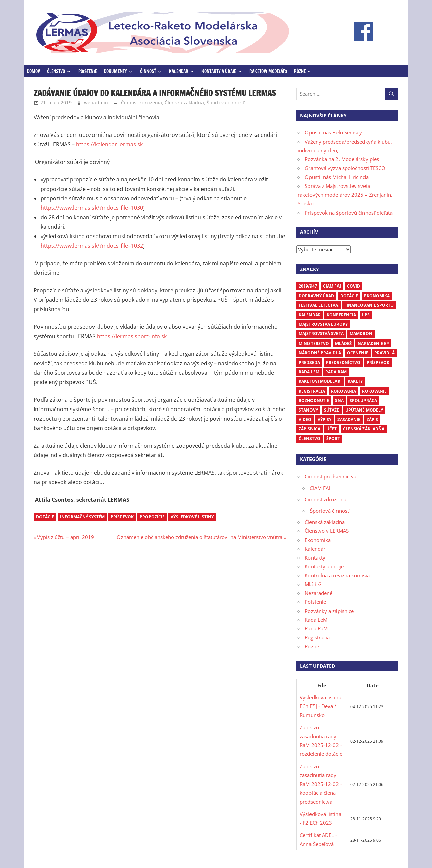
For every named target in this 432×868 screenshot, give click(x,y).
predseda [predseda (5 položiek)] (309, 362)
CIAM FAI (320, 488)
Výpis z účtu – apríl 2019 (65, 537)
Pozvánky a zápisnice (329, 611)
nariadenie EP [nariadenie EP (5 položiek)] (373, 343)
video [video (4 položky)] (305, 419)
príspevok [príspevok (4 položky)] (378, 362)
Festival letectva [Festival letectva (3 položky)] (318, 305)
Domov (34, 71)
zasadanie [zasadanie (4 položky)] (349, 419)
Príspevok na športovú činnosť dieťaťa (349, 213)
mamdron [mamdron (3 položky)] (361, 334)
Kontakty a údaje (219, 71)
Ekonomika (318, 540)
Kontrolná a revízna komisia (337, 575)
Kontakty (315, 557)
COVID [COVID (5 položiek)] (354, 286)
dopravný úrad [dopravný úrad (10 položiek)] (316, 296)
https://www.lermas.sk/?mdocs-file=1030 (92, 208)
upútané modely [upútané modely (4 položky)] (364, 410)
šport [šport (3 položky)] (333, 438)
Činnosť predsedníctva (331, 476)
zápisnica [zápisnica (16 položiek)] (309, 429)
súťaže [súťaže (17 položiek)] (332, 410)
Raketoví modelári (268, 71)
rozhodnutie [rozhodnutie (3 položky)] (314, 401)
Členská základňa (184, 103)
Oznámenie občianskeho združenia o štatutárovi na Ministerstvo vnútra (200, 537)
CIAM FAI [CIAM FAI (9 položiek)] (332, 286)
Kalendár (179, 71)
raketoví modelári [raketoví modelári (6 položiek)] (320, 381)
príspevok (122, 517)
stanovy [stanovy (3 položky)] (308, 410)
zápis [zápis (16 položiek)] (372, 419)
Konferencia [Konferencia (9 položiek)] (341, 315)
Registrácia (317, 637)
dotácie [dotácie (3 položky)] (349, 296)
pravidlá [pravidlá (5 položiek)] (384, 353)
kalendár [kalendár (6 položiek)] (310, 315)
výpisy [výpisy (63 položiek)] (325, 419)
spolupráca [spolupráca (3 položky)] (363, 401)
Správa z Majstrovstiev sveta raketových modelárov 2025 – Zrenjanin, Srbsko (345, 195)
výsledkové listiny (192, 517)
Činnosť (148, 71)
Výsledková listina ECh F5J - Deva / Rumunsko (320, 706)
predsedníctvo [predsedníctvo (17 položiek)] (343, 362)
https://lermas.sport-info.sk (132, 336)
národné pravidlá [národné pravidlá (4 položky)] (320, 353)
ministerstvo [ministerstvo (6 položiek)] (314, 343)
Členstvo (56, 71)
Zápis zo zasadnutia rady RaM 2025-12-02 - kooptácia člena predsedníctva (321, 784)
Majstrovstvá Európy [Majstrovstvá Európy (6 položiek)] (323, 324)
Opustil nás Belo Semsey (333, 132)
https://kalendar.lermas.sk (109, 144)
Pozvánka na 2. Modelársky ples (342, 159)
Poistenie (88, 71)
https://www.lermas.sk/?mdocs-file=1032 (92, 246)
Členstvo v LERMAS (327, 531)
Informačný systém (82, 517)
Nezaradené (319, 593)
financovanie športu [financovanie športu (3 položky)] (369, 305)
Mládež (313, 584)
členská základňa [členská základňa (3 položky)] (364, 429)
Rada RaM (316, 628)
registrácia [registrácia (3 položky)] (312, 391)
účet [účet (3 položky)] (332, 429)
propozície (152, 517)
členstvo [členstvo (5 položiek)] (309, 438)
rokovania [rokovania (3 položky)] (344, 391)
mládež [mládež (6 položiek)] (343, 343)
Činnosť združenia (141, 103)
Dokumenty (115, 71)
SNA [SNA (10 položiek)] (339, 401)
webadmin (96, 103)
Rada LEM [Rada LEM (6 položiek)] (309, 372)
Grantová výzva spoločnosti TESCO (345, 168)
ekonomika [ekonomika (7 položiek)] (377, 296)
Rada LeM (316, 620)
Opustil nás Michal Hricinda (337, 177)
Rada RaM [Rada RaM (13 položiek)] (336, 372)
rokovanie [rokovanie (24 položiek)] (374, 391)
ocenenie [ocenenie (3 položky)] (358, 353)
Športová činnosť (225, 103)
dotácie (45, 517)
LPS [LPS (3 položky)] (366, 315)
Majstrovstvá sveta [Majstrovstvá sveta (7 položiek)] (321, 334)
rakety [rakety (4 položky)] (355, 381)
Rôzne (300, 71)
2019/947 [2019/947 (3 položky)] (308, 286)
